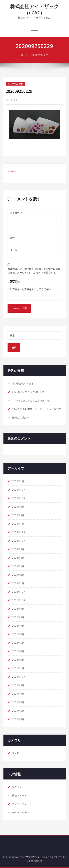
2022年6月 (18, 634)
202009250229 (40, 55)
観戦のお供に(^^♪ (22, 417)
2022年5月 (18, 643)
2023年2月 (18, 575)
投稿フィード (19, 795)
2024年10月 (19, 541)
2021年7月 (18, 694)
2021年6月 (18, 702)
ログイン (17, 787)
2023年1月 (18, 583)
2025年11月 (19, 498)
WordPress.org (21, 812)
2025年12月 (19, 490)
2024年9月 (18, 549)
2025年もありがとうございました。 (32, 400)
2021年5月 (18, 711)
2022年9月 (18, 609)
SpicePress (56, 857)
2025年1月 (18, 524)
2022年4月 (18, 651)
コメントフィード (22, 804)
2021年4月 (18, 719)
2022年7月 (18, 626)
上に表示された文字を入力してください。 (30, 289)
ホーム (24, 55)
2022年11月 (19, 600)
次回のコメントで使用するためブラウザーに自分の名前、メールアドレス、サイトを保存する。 (34, 271)
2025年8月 (18, 515)
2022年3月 (18, 660)
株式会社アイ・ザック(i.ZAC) (34, 9)
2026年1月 (18, 481)
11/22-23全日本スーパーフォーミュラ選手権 (37, 409)
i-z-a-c (13, 100)
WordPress (33, 857)
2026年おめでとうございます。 (29, 392)
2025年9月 (18, 507)
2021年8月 (18, 685)
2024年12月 (19, 532)
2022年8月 (18, 617)
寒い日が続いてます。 (24, 383)
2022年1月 (18, 668)
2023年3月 (18, 566)
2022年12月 (19, 592)
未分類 (16, 753)
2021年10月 (19, 677)
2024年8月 (18, 558)
